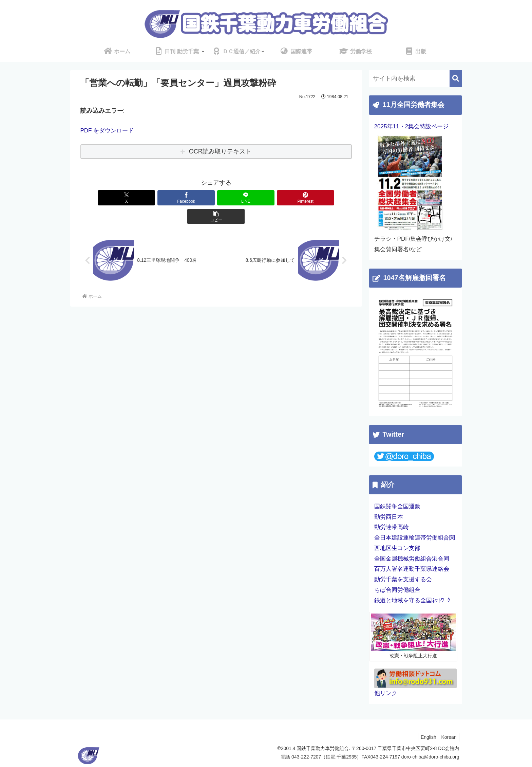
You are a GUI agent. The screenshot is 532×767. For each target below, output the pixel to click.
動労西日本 (389, 517)
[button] (307, 197)
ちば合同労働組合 (397, 590)
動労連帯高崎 (392, 527)
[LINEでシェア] (216, 197)
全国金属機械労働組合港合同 (412, 559)
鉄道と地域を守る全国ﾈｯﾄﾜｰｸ (412, 600)
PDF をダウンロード (109, 130)
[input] (415, 79)
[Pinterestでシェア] (262, 197)
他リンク (386, 693)
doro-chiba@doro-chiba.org (430, 757)
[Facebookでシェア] (170, 197)
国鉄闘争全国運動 (397, 506)
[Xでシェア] (125, 197)
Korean (448, 737)
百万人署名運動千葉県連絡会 (412, 569)
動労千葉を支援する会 (403, 579)
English (425, 737)
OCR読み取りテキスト (220, 151)
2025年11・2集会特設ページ (412, 126)
